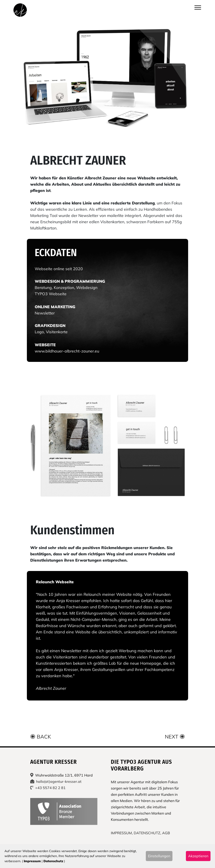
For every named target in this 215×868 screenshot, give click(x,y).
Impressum (32, 861)
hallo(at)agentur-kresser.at (59, 781)
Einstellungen (159, 856)
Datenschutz (53, 861)
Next (175, 737)
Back (41, 737)
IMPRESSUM (121, 833)
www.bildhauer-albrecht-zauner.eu (67, 351)
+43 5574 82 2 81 (50, 788)
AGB (166, 833)
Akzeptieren (198, 856)
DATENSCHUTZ (147, 833)
